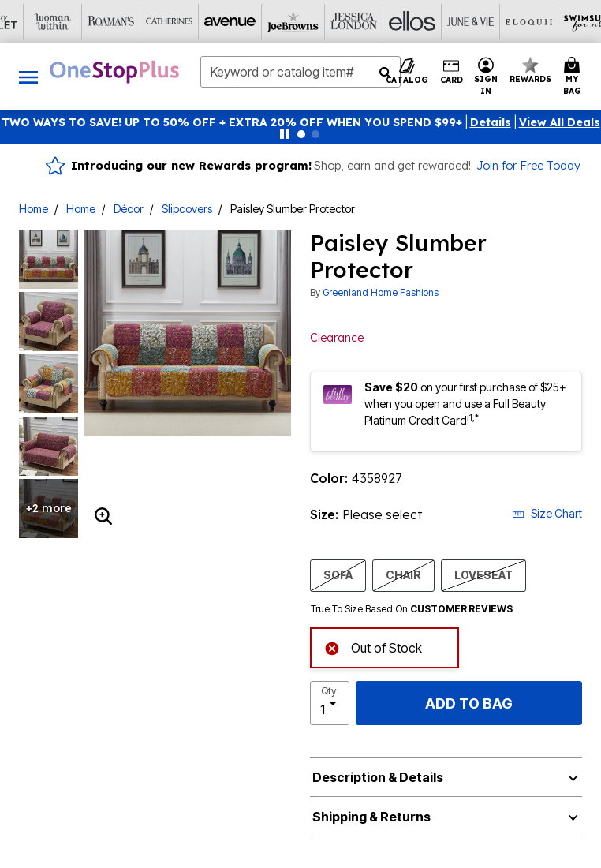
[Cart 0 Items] (575, 77)
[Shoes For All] (563, 22)
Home (34, 209)
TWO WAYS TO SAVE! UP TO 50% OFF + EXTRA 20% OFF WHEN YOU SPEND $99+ (232, 122)
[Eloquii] (330, 22)
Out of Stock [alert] (373, 647)
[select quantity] (330, 703)
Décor (129, 209)
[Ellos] (213, 22)
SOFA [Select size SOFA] (338, 574)
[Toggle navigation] (28, 77)
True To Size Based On (412, 609)
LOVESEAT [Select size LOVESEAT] (483, 574)
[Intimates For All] (505, 22)
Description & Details (378, 777)
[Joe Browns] (96, 22)
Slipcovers (187, 209)
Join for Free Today (528, 166)
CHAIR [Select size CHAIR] (403, 574)
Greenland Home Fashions (381, 292)
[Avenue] (38, 22)
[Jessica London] (155, 22)
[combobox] (300, 72)
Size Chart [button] (547, 513)
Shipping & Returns (371, 817)
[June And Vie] (271, 22)
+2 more (49, 508)
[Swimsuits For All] (388, 22)
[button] (491, 122)
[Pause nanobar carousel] (285, 134)
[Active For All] (446, 22)
